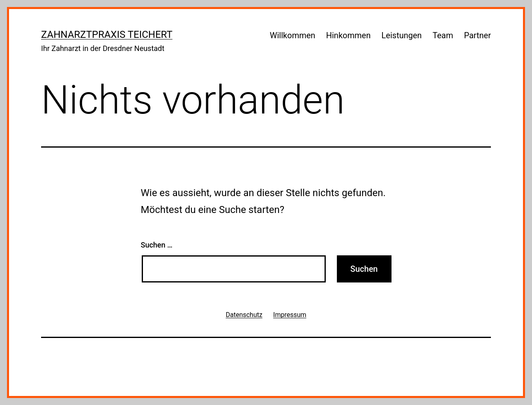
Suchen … (157, 245)
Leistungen (402, 35)
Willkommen (293, 35)
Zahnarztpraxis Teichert (107, 35)
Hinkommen (348, 35)
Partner (477, 35)
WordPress (471, 358)
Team (443, 35)
